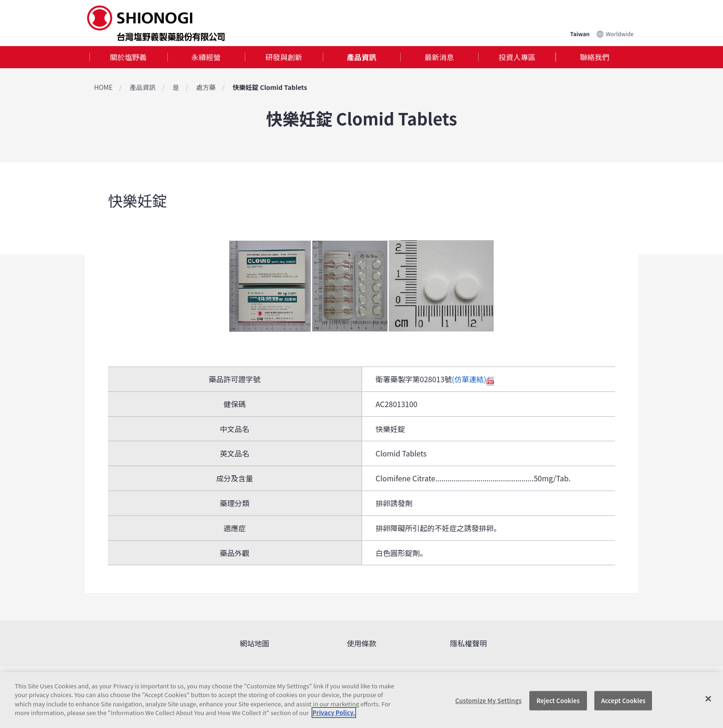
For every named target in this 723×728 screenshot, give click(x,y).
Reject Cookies (558, 701)
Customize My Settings (488, 701)
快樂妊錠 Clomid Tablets (270, 87)
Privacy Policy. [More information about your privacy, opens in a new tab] (334, 713)
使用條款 (361, 643)
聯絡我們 (595, 57)
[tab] (128, 57)
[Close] (708, 699)
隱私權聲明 (468, 643)
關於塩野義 (128, 57)
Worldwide (620, 33)
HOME (103, 87)
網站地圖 (255, 643)
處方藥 (206, 87)
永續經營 (206, 57)
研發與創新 (284, 57)
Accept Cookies (623, 701)
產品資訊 (361, 57)
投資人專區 (517, 57)
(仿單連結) (473, 379)
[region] (361, 700)
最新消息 (439, 57)
